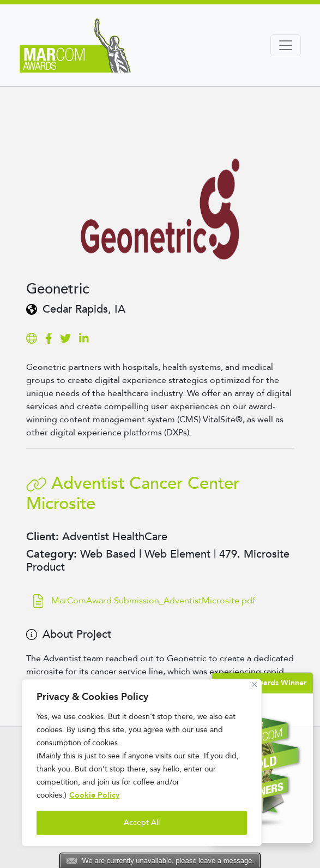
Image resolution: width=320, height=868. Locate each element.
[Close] (254, 684)
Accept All (142, 822)
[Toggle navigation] (286, 45)
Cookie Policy (94, 795)
